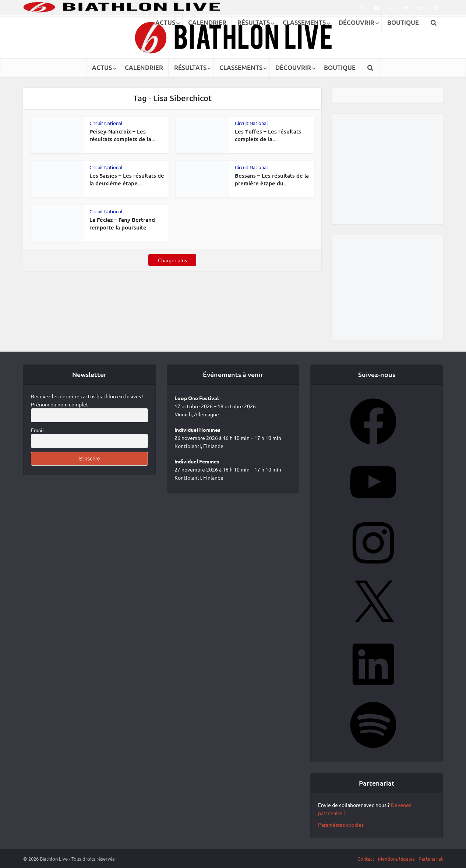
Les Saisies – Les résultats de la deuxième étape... (127, 179)
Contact (366, 859)
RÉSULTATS (190, 67)
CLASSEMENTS (241, 67)
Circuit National (106, 123)
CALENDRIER (144, 67)
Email (37, 430)
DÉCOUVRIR (293, 67)
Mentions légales (396, 859)
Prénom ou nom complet (60, 404)
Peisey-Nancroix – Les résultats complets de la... (123, 135)
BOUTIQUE (340, 67)
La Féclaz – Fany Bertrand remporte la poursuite (122, 223)
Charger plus (172, 260)
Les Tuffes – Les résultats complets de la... (268, 135)
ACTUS (102, 67)
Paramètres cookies (341, 825)
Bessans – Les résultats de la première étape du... (272, 179)
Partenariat (431, 859)
